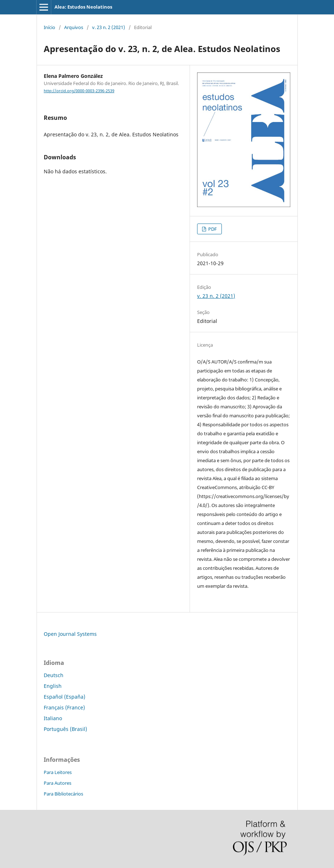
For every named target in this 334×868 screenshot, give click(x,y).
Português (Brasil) (65, 729)
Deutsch (54, 675)
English (53, 686)
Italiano (53, 718)
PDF (212, 229)
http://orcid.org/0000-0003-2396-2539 (79, 91)
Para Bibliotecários (63, 794)
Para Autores (58, 783)
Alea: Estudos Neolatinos (83, 7)
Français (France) (64, 707)
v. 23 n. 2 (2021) (109, 27)
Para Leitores (58, 772)
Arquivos (74, 27)
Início (49, 27)
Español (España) (65, 697)
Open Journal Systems (70, 634)
